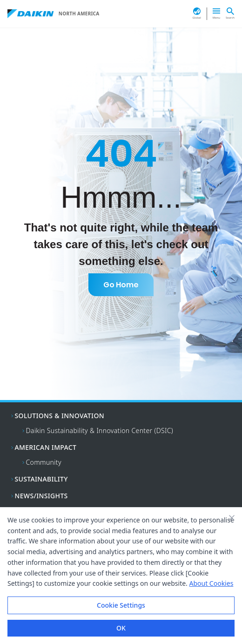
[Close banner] (232, 518)
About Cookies (211, 583)
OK (121, 628)
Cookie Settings (121, 605)
